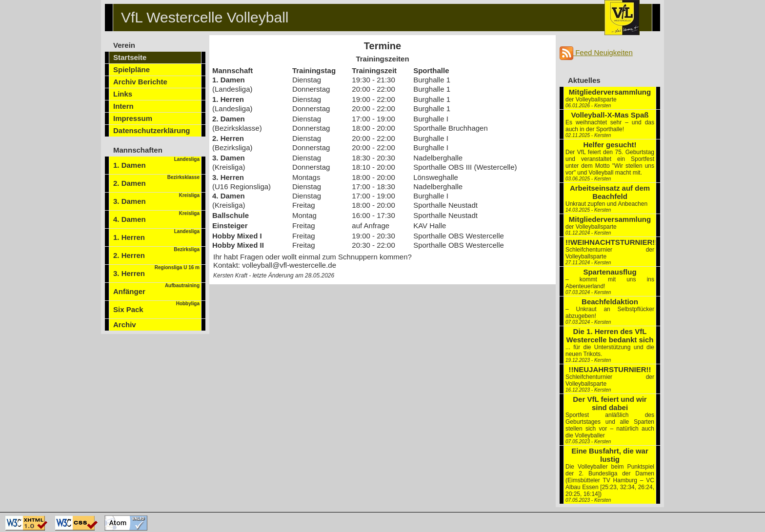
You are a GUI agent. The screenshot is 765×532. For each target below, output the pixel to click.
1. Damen (156, 163)
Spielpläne (131, 69)
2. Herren (156, 253)
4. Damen (156, 217)
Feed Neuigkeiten (596, 52)
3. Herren (156, 271)
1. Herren (156, 235)
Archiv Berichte (140, 82)
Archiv (125, 325)
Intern (123, 106)
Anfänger (156, 289)
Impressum (133, 118)
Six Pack (156, 307)
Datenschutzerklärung (152, 130)
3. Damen (156, 199)
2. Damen (156, 181)
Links (123, 94)
